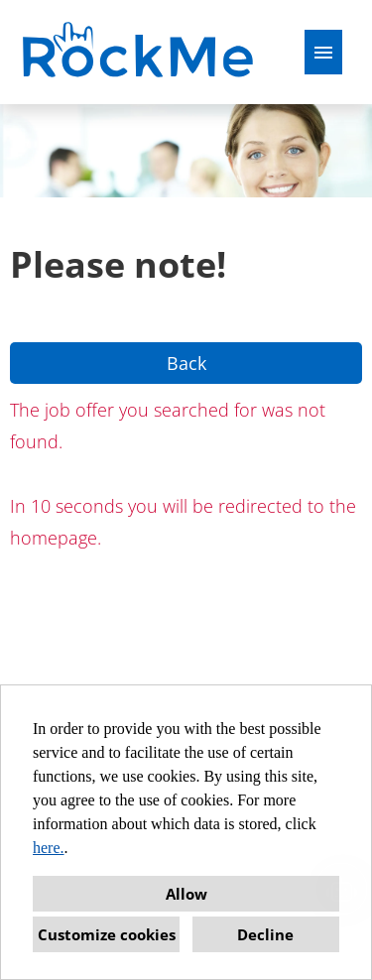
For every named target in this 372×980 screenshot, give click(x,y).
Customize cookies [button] (107, 934)
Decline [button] (265, 934)
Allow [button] (186, 894)
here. (49, 848)
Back (186, 363)
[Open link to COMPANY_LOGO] (140, 52)
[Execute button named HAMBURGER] (323, 52)
